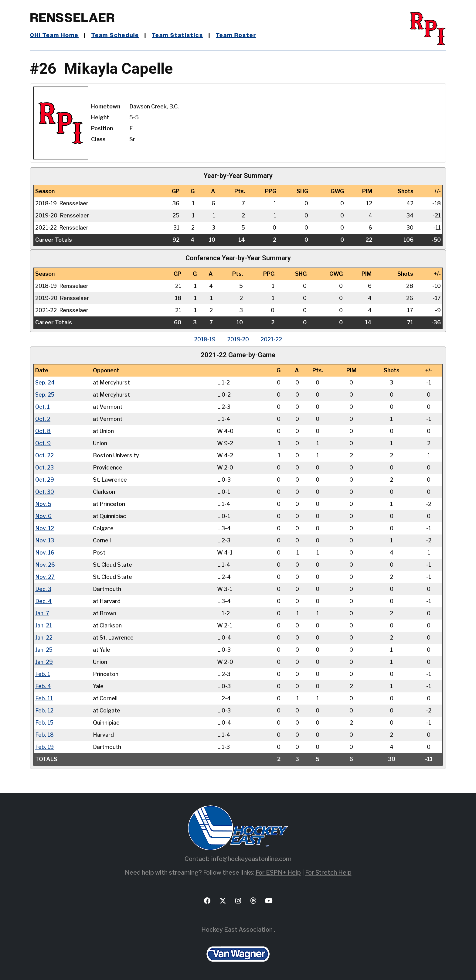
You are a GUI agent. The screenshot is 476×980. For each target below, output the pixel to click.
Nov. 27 (45, 577)
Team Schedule (116, 36)
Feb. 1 (43, 674)
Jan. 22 (44, 638)
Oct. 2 (43, 419)
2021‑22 (272, 339)
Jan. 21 (44, 625)
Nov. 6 (43, 516)
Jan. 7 (42, 613)
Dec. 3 (43, 589)
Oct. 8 (43, 431)
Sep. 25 (45, 395)
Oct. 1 (43, 407)
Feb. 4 (43, 686)
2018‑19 (204, 339)
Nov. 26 (45, 565)
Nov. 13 (45, 540)
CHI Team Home (54, 36)
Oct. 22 (45, 455)
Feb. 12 (44, 710)
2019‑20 (238, 339)
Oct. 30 (45, 492)
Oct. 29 (45, 480)
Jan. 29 (44, 662)
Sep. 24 (45, 382)
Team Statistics (178, 36)
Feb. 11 (44, 698)
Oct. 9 (43, 443)
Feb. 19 (44, 747)
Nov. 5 (43, 504)
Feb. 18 (44, 735)
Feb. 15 (44, 723)
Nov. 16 (45, 553)
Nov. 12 (45, 528)
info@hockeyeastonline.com (251, 859)
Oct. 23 (45, 468)
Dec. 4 (43, 601)
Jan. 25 (44, 650)
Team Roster (237, 36)
